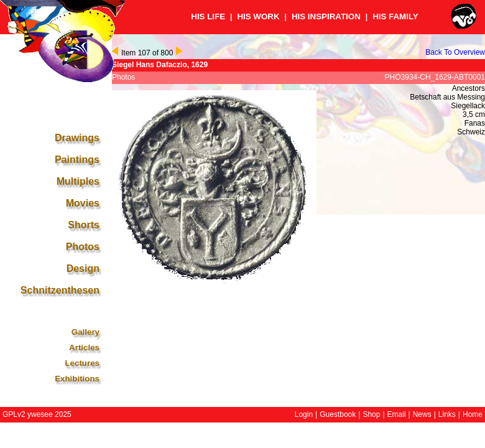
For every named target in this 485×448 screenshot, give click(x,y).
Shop (371, 414)
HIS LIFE (208, 16)
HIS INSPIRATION (326, 16)
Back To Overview (455, 52)
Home (473, 414)
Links (447, 414)
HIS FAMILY (395, 16)
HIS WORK (258, 16)
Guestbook (338, 414)
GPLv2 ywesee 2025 (37, 414)
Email (397, 414)
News (422, 414)
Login (304, 414)
